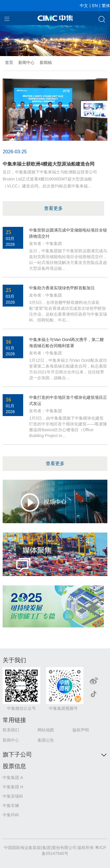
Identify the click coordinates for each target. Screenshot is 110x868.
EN (95, 6)
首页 (9, 62)
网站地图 (46, 730)
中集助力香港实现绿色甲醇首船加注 (62, 288)
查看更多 (53, 208)
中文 (84, 6)
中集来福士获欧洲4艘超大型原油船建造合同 (49, 164)
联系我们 (11, 730)
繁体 (106, 6)
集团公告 (46, 740)
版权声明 (81, 730)
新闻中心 (26, 62)
